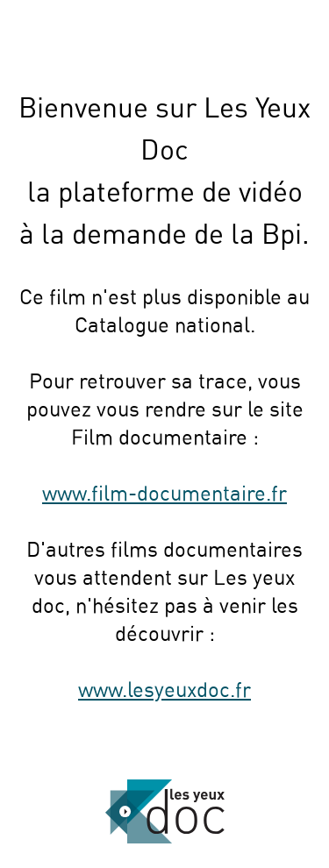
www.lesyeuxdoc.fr (164, 691)
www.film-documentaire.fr (164, 494)
